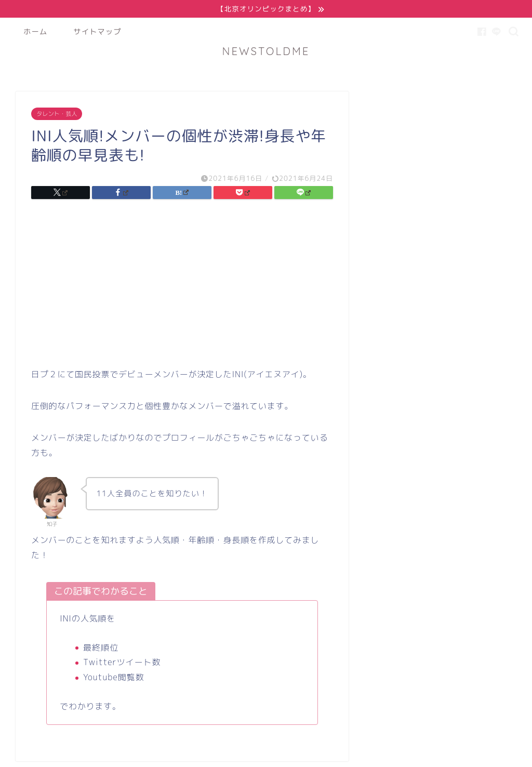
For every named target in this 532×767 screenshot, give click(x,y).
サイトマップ (97, 32)
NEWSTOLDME (266, 52)
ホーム (35, 32)
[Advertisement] (182, 287)
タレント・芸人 (57, 114)
